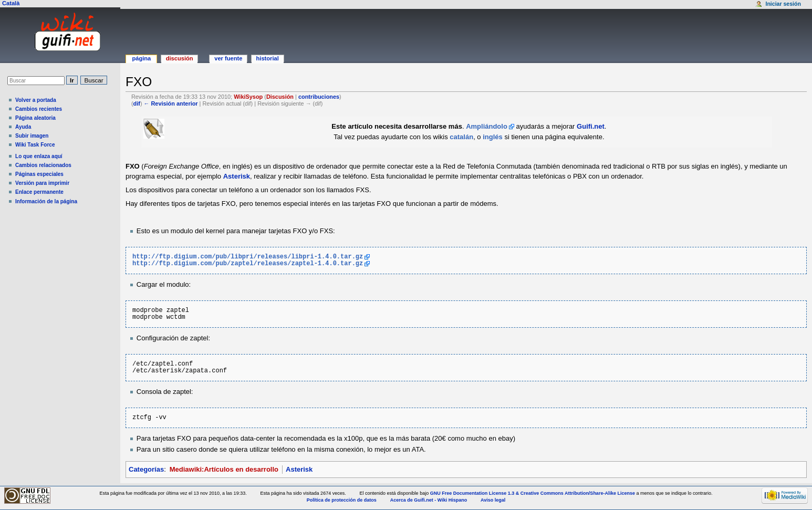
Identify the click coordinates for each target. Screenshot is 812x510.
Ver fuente (228, 58)
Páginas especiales (39, 174)
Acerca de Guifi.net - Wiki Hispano (429, 500)
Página (141, 58)
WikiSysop (248, 97)
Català (11, 3)
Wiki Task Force (35, 145)
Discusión (280, 97)
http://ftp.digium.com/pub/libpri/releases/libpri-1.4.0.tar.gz (248, 257)
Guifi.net (591, 126)
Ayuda (23, 127)
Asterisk (237, 176)
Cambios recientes (39, 109)
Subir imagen (32, 136)
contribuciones (319, 97)
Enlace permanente (39, 192)
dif (137, 103)
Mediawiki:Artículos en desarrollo (224, 469)
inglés (493, 137)
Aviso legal (493, 500)
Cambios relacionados (43, 165)
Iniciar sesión (783, 4)
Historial (268, 58)
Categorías (146, 469)
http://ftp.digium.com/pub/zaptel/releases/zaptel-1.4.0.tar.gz (248, 264)
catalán (461, 137)
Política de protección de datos (342, 500)
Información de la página (46, 201)
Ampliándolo (487, 126)
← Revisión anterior (171, 103)
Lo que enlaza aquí (39, 156)
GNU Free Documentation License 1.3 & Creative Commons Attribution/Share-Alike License (533, 493)
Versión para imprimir (42, 183)
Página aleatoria (35, 118)
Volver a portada (36, 100)
